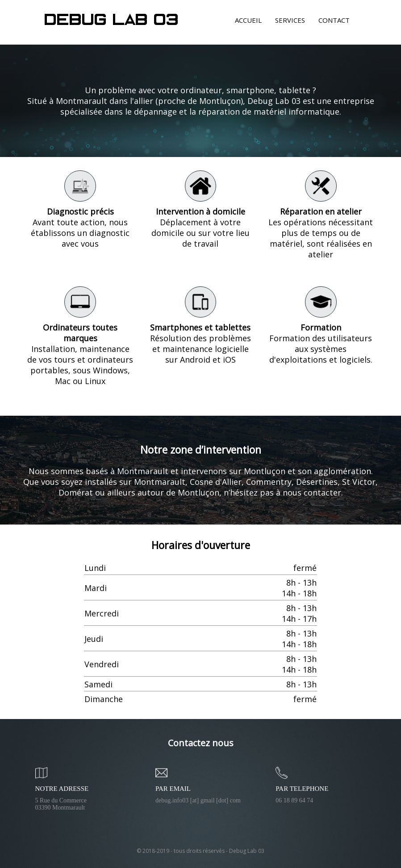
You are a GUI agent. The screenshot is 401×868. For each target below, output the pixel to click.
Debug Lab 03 (112, 21)
